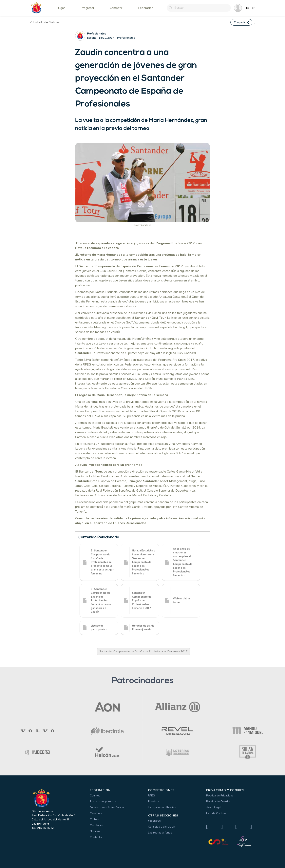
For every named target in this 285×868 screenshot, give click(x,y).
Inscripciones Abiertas (162, 807)
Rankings (154, 801)
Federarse (154, 821)
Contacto (96, 837)
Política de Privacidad (220, 795)
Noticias (95, 831)
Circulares (96, 825)
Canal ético (97, 813)
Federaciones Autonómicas (107, 807)
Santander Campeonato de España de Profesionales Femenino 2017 (143, 652)
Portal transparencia (103, 801)
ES (248, 8)
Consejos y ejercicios (161, 827)
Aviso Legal (214, 807)
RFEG (151, 795)
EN (254, 8)
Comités (95, 795)
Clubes (94, 819)
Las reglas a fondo (160, 833)
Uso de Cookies (216, 813)
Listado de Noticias (45, 22)
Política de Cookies (218, 801)
